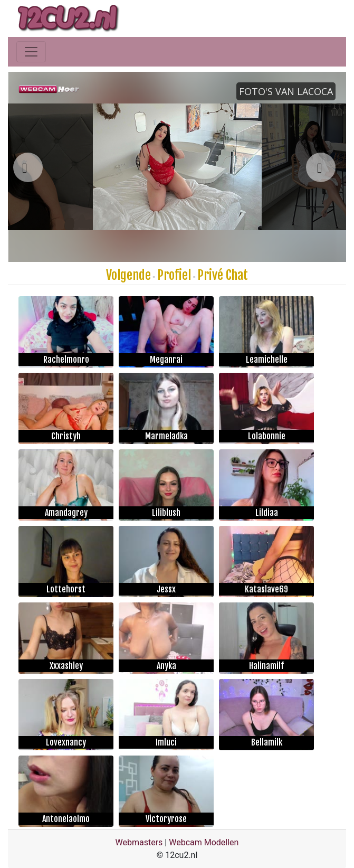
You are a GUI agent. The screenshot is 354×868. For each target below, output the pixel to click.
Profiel (174, 275)
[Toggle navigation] (31, 52)
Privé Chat (223, 275)
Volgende (128, 275)
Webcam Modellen (204, 842)
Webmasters (139, 842)
